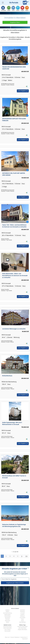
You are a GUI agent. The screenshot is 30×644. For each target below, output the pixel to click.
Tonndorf (7, 619)
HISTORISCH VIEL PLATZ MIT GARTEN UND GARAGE (14, 174)
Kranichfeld (22, 618)
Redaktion (17, 637)
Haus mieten (8, 629)
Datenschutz (24, 637)
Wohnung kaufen (8, 628)
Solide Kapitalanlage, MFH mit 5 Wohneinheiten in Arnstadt (12, 423)
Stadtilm (22, 615)
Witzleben (23, 611)
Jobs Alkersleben (23, 628)
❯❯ (26, 556)
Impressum (25, 639)
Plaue (23, 619)
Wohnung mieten (8, 626)
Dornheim (23, 610)
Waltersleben (7, 615)
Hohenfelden (8, 616)
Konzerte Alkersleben (22, 626)
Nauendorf (7, 618)
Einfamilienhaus (7, 376)
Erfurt (23, 621)
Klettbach (23, 616)
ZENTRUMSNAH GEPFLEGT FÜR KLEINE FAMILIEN (14, 120)
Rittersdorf (8, 621)
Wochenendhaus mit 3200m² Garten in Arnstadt (14, 477)
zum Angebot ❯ (23, 91)
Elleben (8, 611)
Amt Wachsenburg (7, 613)
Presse (12, 637)
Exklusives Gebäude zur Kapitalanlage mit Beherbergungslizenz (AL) (14, 525)
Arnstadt (22, 613)
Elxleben (7, 610)
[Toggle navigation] (3, 3)
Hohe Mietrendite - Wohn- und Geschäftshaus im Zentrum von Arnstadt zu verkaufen (15, 276)
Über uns (7, 637)
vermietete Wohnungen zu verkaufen (14, 329)
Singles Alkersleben (23, 629)
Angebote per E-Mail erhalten (15, 583)
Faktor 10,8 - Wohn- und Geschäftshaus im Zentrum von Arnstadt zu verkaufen (14, 226)
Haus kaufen (7, 631)
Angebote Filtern (15, 22)
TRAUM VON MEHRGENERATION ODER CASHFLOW (14, 68)
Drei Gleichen (23, 622)
